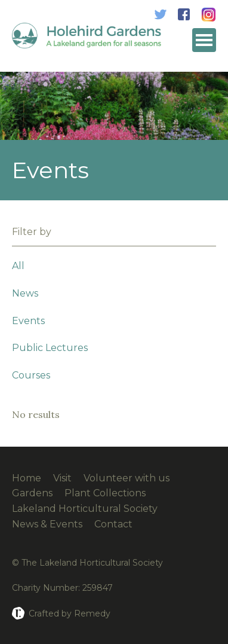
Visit (62, 478)
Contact (113, 524)
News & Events (47, 524)
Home (27, 478)
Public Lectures (50, 348)
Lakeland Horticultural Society (85, 509)
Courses (31, 375)
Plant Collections (105, 493)
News (25, 293)
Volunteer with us (127, 478)
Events (28, 321)
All (18, 266)
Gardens (32, 493)
